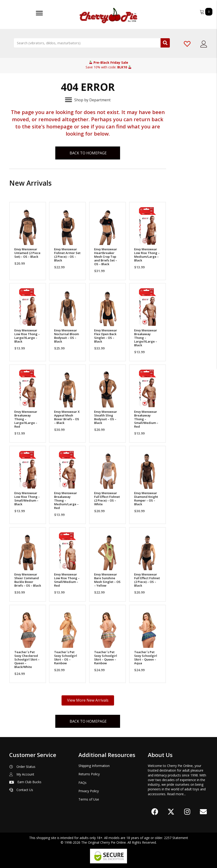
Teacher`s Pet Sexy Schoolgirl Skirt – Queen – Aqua (146, 658)
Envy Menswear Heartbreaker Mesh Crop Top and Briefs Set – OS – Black (106, 257)
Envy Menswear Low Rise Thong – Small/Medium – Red (67, 580)
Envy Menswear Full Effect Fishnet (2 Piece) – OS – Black (147, 580)
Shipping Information (94, 766)
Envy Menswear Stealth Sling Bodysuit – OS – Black (106, 417)
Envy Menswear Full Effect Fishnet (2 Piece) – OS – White (107, 499)
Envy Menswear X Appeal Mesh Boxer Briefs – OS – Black (67, 417)
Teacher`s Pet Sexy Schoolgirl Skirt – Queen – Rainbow (106, 658)
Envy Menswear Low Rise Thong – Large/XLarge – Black (27, 336)
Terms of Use (89, 799)
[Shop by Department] (88, 100)
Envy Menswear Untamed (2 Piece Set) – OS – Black (27, 253)
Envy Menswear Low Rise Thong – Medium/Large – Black (147, 255)
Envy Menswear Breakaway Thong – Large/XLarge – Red (26, 419)
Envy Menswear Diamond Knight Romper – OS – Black (146, 499)
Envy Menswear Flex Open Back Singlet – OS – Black (106, 336)
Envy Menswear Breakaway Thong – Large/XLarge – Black (146, 338)
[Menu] (39, 13)
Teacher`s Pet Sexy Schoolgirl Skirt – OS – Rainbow (66, 658)
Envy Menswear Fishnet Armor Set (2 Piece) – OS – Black (67, 255)
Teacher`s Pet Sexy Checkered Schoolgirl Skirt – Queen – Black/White (27, 659)
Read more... (176, 794)
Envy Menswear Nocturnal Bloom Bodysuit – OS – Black (67, 336)
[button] (155, 812)
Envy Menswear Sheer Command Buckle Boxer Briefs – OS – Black (28, 580)
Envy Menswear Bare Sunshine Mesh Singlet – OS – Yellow (107, 580)
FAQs (82, 783)
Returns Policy (89, 774)
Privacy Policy (89, 791)
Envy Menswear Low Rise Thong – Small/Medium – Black (27, 499)
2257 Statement (176, 838)
